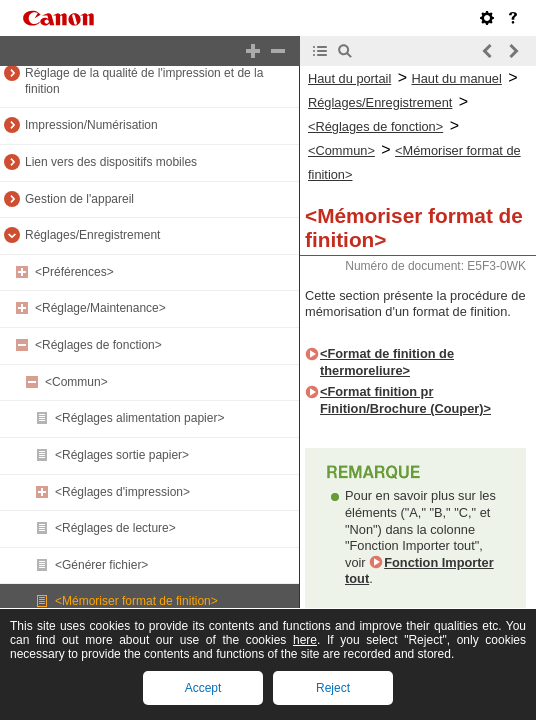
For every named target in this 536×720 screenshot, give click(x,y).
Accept (203, 688)
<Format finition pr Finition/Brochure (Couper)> (405, 400)
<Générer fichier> (101, 565)
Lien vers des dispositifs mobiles (111, 162)
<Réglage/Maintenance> (100, 308)
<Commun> (76, 382)
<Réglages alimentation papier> (139, 418)
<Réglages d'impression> (122, 492)
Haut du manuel (456, 78)
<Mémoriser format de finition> (136, 601)
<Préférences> (74, 272)
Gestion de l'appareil (79, 199)
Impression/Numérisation (91, 125)
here (305, 640)
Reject (333, 688)
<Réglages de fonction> (98, 345)
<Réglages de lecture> (115, 528)
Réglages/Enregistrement (92, 235)
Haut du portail (349, 78)
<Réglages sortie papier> (122, 455)
